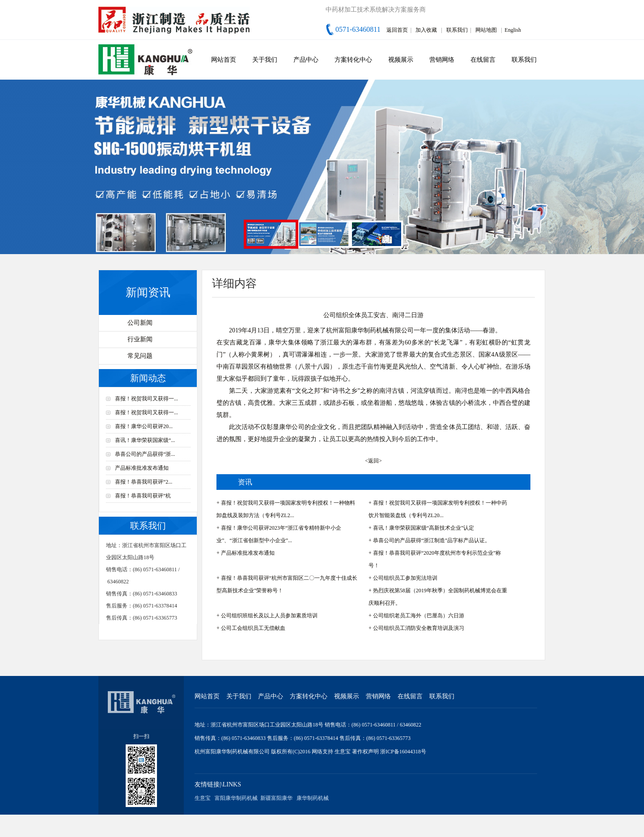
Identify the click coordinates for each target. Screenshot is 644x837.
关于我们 (265, 60)
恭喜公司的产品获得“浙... (145, 454)
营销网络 (442, 60)
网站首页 (224, 60)
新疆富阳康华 (276, 798)
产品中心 (306, 60)
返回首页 (397, 30)
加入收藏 (426, 30)
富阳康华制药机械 (236, 798)
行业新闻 (140, 339)
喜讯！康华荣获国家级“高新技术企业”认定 (424, 528)
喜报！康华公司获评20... (144, 426)
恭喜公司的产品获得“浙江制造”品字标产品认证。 (432, 540)
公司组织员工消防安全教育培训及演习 (419, 628)
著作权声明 (366, 752)
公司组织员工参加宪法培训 (405, 578)
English (513, 30)
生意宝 (343, 752)
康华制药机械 (313, 798)
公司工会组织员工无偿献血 (253, 628)
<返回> (373, 461)
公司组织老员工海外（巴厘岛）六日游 (419, 616)
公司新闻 (140, 323)
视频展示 (401, 60)
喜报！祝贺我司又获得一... (146, 399)
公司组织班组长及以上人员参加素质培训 (269, 616)
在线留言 (483, 60)
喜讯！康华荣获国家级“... (145, 440)
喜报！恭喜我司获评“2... (144, 482)
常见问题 (140, 356)
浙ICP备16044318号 (403, 752)
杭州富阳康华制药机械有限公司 (232, 752)
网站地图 (486, 30)
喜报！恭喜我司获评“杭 (143, 496)
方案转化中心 (353, 60)
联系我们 (457, 30)
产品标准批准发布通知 (142, 468)
